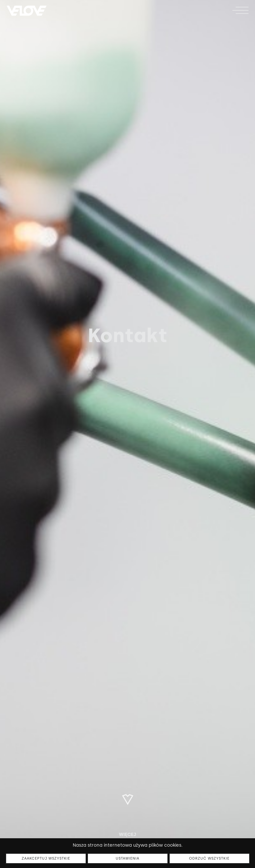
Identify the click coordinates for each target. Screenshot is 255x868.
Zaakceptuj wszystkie (46, 858)
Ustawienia (127, 858)
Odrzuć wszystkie (209, 858)
